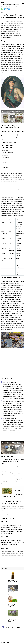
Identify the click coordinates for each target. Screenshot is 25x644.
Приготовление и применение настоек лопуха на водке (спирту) (12, 620)
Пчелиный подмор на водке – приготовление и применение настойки (12, 582)
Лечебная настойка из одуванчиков (12, 593)
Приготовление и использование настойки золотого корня (11, 606)
